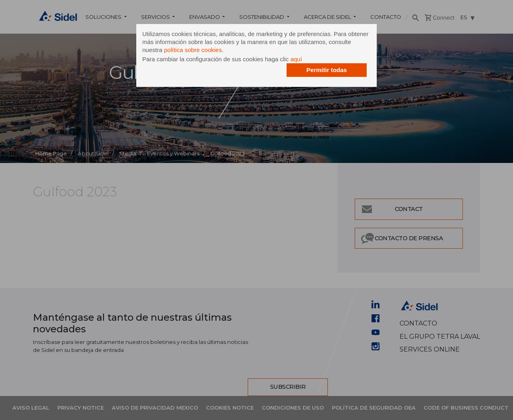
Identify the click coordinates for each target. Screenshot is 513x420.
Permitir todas (327, 70)
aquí (296, 59)
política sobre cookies (193, 50)
